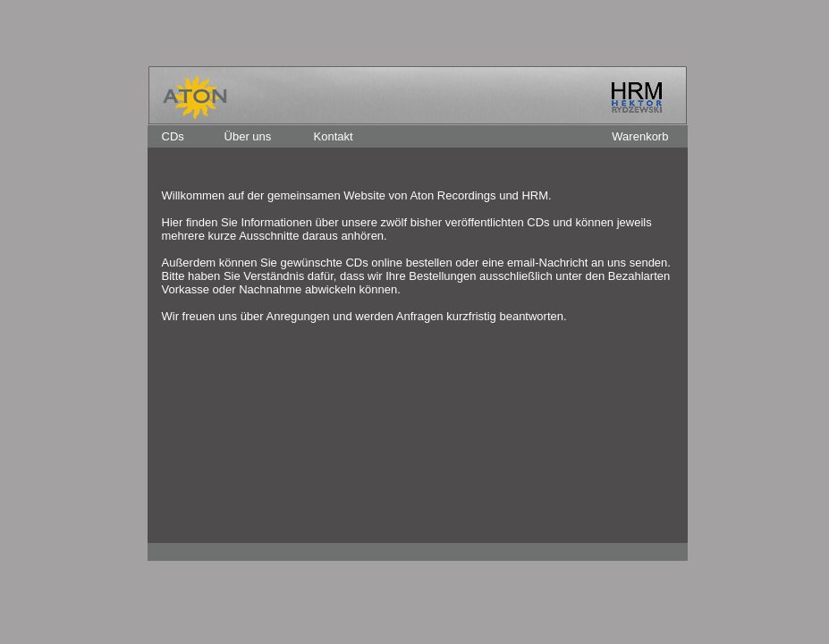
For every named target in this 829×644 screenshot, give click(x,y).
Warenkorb (640, 136)
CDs (173, 136)
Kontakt (334, 136)
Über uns (248, 136)
